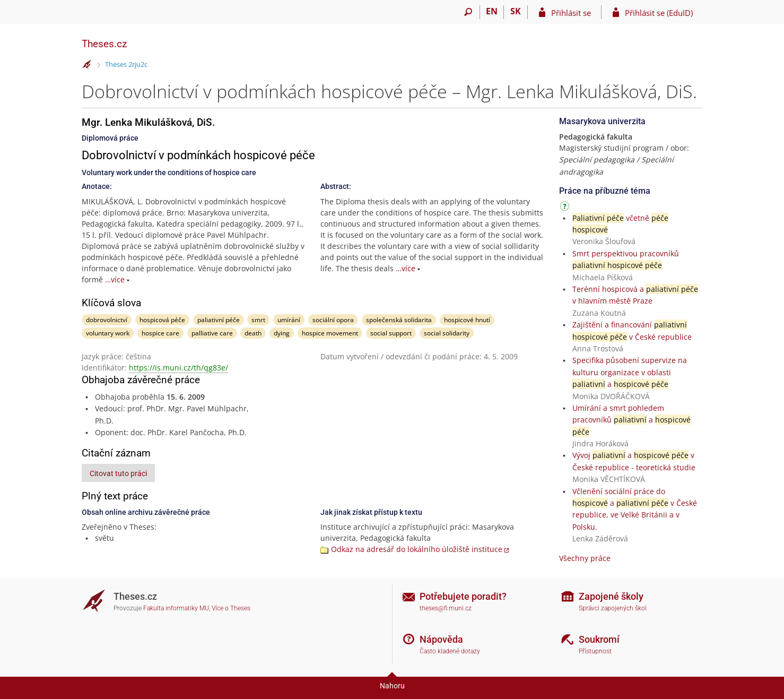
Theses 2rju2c (126, 64)
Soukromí (599, 639)
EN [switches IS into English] (492, 11)
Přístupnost (595, 651)
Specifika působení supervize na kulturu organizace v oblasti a (630, 372)
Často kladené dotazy (450, 651)
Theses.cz (104, 44)
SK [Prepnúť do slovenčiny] (516, 11)
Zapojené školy (611, 596)
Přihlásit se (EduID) (659, 13)
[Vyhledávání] (468, 12)
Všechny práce (585, 558)
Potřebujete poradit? (463, 596)
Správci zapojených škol (613, 608)
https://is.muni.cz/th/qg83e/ (178, 368)
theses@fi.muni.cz (446, 608)
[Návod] (566, 208)
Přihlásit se (571, 13)
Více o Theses (231, 608)
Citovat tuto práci (118, 473)
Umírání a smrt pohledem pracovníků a (631, 420)
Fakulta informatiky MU (176, 608)
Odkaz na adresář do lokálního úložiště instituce (417, 549)
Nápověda (441, 639)
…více (115, 279)
